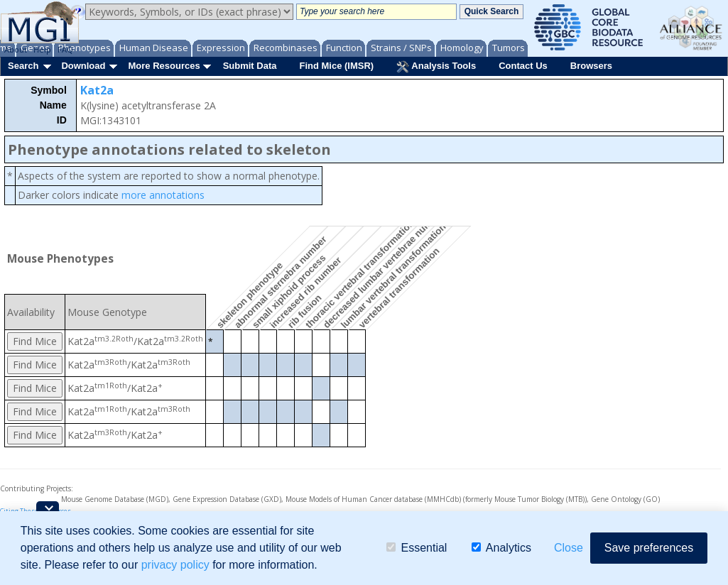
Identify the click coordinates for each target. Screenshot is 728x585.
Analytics (501, 548)
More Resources (164, 66)
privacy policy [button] (175, 565)
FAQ (65, 49)
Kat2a (97, 90)
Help (42, 49)
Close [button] (569, 548)
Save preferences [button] (649, 548)
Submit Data (250, 66)
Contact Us (523, 66)
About (16, 49)
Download (83, 66)
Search (23, 66)
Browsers (591, 66)
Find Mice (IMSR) (336, 66)
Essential (417, 548)
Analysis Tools (436, 67)
